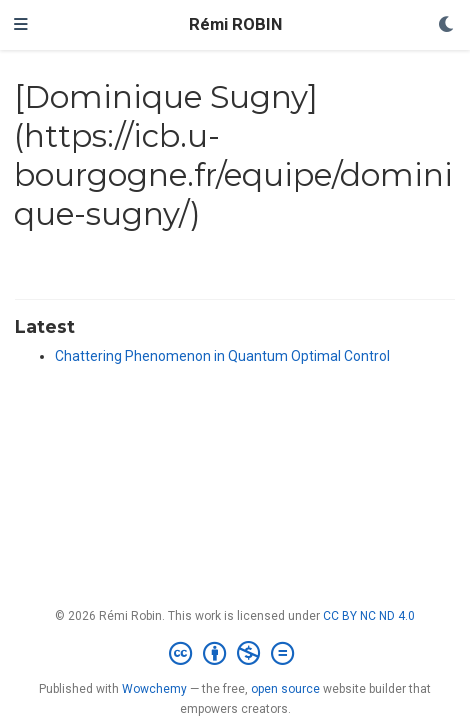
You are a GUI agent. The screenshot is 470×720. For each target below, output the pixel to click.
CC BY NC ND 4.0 (369, 616)
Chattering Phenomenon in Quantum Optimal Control (222, 356)
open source (285, 689)
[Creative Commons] (235, 654)
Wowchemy (154, 689)
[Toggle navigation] (21, 25)
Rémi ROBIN (235, 24)
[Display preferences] (447, 25)
